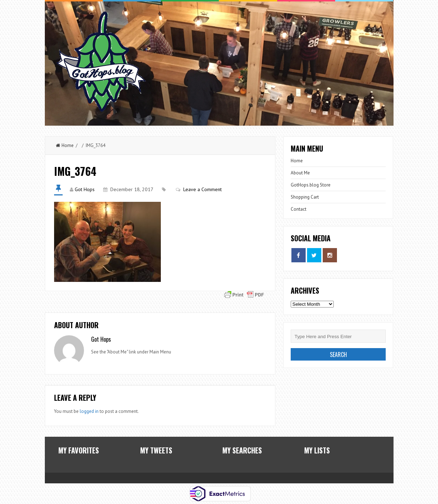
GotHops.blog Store (311, 185)
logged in (89, 411)
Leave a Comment (202, 189)
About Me (300, 173)
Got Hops (85, 189)
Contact (299, 209)
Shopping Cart (305, 197)
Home (65, 145)
